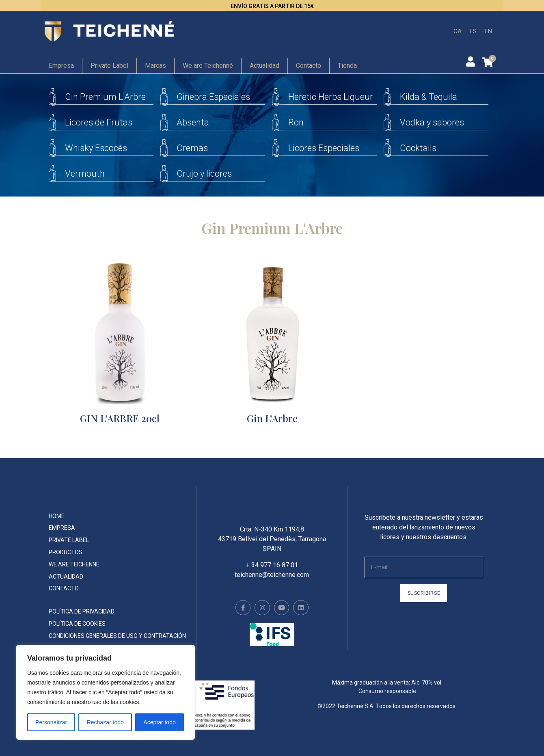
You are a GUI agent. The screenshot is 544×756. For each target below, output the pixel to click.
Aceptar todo (159, 722)
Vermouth (85, 174)
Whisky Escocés (96, 148)
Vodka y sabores (432, 122)
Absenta (193, 122)
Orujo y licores (204, 174)
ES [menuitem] (473, 31)
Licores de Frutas (99, 122)
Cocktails (418, 148)
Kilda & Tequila (429, 97)
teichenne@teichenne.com (272, 580)
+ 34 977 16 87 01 (272, 571)
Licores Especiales (324, 148)
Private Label (109, 66)
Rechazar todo (105, 722)
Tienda (347, 66)
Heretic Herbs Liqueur (331, 97)
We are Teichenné (208, 66)
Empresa (61, 66)
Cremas (192, 148)
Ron (296, 122)
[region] (106, 692)
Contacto (309, 66)
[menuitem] (458, 31)
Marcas (155, 66)
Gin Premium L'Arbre (105, 97)
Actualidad (264, 66)
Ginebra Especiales (213, 97)
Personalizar (51, 722)
